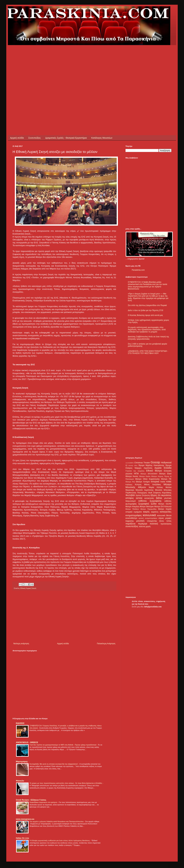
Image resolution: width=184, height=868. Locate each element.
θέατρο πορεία (165, 509)
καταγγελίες (166, 512)
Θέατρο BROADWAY (149, 474)
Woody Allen (133, 465)
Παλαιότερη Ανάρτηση (106, 644)
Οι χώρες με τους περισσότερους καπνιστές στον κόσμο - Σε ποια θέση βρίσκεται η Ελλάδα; (66, 783)
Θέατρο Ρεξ (130, 482)
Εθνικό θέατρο (154, 471)
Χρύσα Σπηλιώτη (143, 495)
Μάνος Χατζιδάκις (152, 485)
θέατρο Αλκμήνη (132, 507)
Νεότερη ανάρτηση (21, 644)
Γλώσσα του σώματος (135, 471)
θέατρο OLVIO (165, 504)
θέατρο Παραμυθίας (149, 509)
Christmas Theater (142, 463)
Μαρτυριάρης (22, 762)
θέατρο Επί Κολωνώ (163, 507)
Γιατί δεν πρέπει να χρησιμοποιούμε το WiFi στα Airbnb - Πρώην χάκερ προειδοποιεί (63, 745)
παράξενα (130, 524)
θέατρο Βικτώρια (147, 507)
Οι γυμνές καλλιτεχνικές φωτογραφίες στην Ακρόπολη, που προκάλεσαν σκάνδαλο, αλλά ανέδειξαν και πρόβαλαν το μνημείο (147, 330)
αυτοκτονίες (149, 498)
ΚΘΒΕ (169, 482)
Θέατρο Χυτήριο (143, 482)
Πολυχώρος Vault (145, 493)
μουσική (140, 521)
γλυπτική (168, 498)
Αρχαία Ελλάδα (163, 468)
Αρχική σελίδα (17, 138)
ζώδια (154, 504)
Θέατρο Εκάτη (145, 476)
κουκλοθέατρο (131, 518)
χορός (148, 526)
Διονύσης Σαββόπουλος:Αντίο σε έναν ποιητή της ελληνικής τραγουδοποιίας (148, 338)
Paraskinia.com (138, 270)
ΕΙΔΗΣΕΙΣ (20, 723)
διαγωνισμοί (131, 501)
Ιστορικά (155, 482)
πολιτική (154, 524)
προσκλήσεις (166, 524)
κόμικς (161, 518)
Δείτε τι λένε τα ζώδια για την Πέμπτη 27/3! (146, 310)
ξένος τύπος (165, 521)
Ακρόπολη (148, 468)
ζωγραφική (144, 504)
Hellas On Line (22, 838)
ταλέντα (142, 526)
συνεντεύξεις (132, 526)
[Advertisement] (29, 75)
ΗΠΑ (136, 474)
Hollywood (166, 463)
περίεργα (143, 524)
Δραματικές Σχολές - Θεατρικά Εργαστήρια (66, 138)
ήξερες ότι (155, 495)
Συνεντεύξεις (34, 138)
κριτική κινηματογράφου (148, 518)
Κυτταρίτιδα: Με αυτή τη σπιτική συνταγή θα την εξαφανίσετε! (54, 764)
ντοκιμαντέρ (152, 521)
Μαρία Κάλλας (156, 487)
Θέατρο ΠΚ (166, 479)
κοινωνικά (149, 515)
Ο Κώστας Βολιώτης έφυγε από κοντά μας (145, 315)
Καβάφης (129, 485)
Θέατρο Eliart (165, 474)
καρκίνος (155, 512)
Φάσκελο (20, 781)
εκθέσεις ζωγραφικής (150, 501)
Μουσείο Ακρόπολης (145, 490)
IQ (126, 465)
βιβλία (159, 498)
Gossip (155, 462)
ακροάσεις (166, 495)
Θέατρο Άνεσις (132, 476)
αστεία (139, 498)
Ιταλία (163, 482)
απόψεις (130, 498)
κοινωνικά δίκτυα (164, 515)
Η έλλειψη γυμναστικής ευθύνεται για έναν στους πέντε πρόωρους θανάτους (60, 840)
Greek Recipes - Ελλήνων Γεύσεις (31, 800)
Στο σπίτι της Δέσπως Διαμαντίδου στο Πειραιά (147, 305)
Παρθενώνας (131, 493)
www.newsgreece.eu (25, 819)
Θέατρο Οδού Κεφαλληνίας (148, 479)
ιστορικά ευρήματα (134, 512)
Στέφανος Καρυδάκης (162, 493)
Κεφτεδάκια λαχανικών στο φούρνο (44, 802)
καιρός (146, 512)
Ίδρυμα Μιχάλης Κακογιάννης (151, 465)
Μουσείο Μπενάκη (163, 490)
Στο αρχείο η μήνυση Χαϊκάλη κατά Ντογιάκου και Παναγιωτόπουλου (57, 821)
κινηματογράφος (134, 515)
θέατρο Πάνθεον (132, 509)
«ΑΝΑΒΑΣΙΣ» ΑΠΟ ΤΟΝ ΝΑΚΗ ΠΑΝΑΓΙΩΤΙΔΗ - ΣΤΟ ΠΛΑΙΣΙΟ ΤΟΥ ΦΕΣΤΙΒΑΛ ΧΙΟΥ (148, 352)
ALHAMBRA (130, 463)
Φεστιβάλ (130, 495)
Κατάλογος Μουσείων (102, 138)
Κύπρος (138, 485)
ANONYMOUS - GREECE (27, 742)
